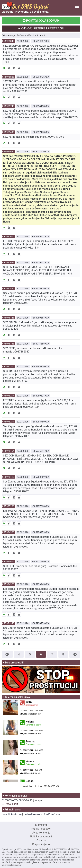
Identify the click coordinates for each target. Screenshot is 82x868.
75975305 (9, 366)
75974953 (9, 584)
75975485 (9, 288)
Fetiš (31, 35)
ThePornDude (52, 814)
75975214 (9, 396)
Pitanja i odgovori (41, 829)
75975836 (9, 77)
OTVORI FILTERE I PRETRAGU (41, 28)
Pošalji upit (11, 804)
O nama (41, 840)
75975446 (9, 318)
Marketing (41, 825)
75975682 (9, 152)
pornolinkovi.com (12, 814)
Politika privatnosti (41, 837)
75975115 (9, 477)
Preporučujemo (41, 844)
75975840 (9, 41)
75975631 (9, 262)
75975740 (9, 106)
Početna (21, 35)
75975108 (9, 506)
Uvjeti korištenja (41, 833)
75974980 (9, 532)
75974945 (9, 623)
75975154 (9, 451)
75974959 (9, 561)
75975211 (9, 422)
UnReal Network (33, 814)
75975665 (9, 236)
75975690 (9, 132)
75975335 (9, 344)
